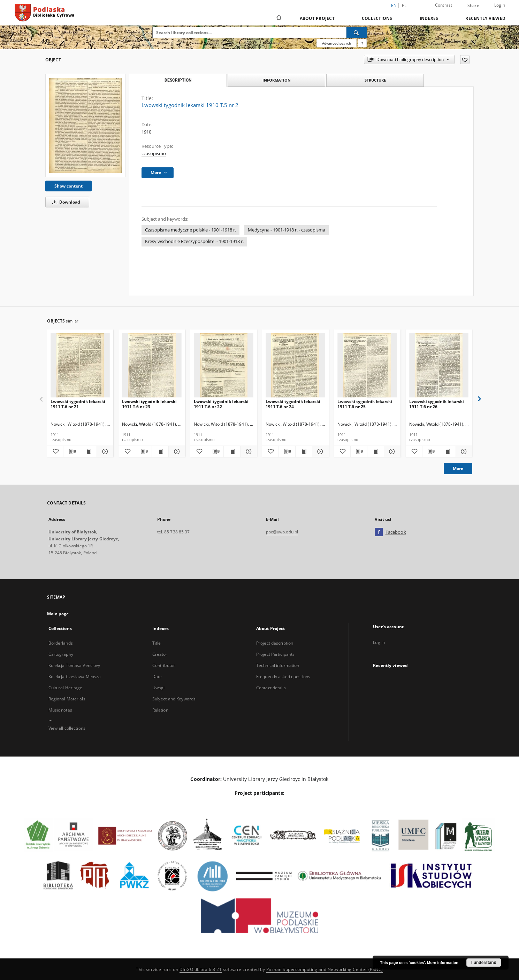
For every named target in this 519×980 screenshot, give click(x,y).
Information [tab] (277, 80)
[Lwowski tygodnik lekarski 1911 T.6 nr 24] (295, 366)
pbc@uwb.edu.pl (282, 532)
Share (473, 6)
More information (443, 963)
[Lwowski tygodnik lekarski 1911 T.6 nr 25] (367, 366)
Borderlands (61, 643)
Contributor (164, 665)
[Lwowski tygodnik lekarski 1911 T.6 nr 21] (80, 366)
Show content (68, 186)
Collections (377, 18)
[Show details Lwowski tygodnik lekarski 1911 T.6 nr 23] (176, 451)
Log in (379, 642)
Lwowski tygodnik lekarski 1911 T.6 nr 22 (221, 404)
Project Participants (275, 654)
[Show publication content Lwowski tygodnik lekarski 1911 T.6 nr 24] (304, 451)
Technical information (278, 665)
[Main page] (278, 18)
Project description (275, 643)
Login (500, 5)
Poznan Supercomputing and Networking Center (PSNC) (325, 969)
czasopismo (154, 154)
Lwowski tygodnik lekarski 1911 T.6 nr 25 (365, 404)
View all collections (67, 728)
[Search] (357, 32)
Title (157, 643)
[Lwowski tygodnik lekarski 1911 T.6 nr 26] (439, 366)
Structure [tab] (375, 80)
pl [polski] (404, 5)
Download (65, 202)
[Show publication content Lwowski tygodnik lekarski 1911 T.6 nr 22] (232, 451)
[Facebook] (379, 532)
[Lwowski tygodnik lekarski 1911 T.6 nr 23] (152, 366)
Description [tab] (178, 80)
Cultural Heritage (66, 688)
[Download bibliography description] (72, 451)
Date (157, 677)
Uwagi (159, 688)
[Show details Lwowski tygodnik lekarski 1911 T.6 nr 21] (104, 451)
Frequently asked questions (283, 677)
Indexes (429, 18)
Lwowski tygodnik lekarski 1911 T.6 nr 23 (149, 404)
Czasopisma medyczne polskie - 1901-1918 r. (190, 230)
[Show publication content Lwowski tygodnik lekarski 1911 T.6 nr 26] (447, 451)
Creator (160, 654)
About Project (317, 18)
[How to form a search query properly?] (362, 43)
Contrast (444, 5)
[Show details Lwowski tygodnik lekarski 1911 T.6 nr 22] (248, 451)
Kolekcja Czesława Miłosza (75, 677)
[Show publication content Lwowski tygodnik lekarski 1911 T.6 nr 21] (88, 451)
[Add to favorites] (465, 60)
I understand (484, 963)
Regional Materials (67, 699)
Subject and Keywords (174, 699)
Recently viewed (485, 18)
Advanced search (337, 43)
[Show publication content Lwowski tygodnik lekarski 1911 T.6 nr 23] (160, 451)
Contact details (271, 688)
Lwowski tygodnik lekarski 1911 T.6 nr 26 (437, 404)
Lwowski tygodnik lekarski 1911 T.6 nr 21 (78, 404)
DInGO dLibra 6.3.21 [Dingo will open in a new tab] (201, 969)
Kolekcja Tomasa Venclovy (74, 665)
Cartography (61, 654)
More (458, 468)
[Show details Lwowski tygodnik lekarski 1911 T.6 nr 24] (319, 451)
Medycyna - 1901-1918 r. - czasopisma (287, 230)
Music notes (60, 710)
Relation (160, 710)
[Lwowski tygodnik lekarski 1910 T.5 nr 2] (85, 126)
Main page (58, 614)
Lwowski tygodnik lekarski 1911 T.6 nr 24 (293, 404)
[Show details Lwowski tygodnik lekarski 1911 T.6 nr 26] (463, 451)
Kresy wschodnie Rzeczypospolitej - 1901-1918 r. (194, 241)
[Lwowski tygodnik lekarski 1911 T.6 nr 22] (224, 366)
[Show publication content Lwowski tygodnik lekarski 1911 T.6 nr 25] (376, 451)
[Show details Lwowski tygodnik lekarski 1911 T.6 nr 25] (391, 451)
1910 (146, 132)
